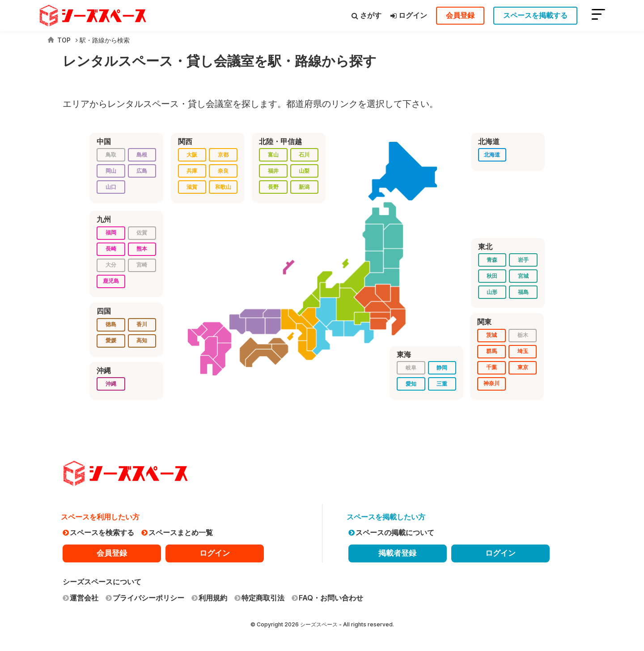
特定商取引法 (259, 598)
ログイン (409, 15)
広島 (142, 171)
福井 (273, 171)
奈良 (223, 171)
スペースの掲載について (391, 532)
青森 (492, 260)
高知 (142, 340)
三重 (442, 384)
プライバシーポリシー (145, 598)
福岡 (111, 232)
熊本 (142, 249)
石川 (304, 155)
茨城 (491, 335)
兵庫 (192, 171)
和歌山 (223, 187)
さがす (366, 15)
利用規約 (209, 598)
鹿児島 (111, 281)
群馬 (491, 351)
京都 (223, 155)
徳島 (111, 324)
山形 (492, 292)
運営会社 (80, 598)
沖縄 (111, 384)
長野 (273, 187)
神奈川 (491, 383)
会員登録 (460, 15)
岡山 (111, 171)
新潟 (304, 187)
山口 (111, 187)
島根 (142, 155)
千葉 (491, 367)
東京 (523, 367)
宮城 (523, 276)
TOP (59, 40)
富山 (273, 155)
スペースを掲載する (535, 15)
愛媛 (111, 340)
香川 (142, 324)
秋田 (492, 276)
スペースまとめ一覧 (177, 532)
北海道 (492, 155)
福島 (523, 292)
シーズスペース (319, 624)
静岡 (442, 368)
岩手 (523, 260)
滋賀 (192, 187)
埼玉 (523, 351)
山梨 (304, 171)
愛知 (411, 384)
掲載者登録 (397, 553)
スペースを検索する (98, 532)
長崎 (111, 249)
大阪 (192, 155)
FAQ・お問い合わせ (327, 598)
